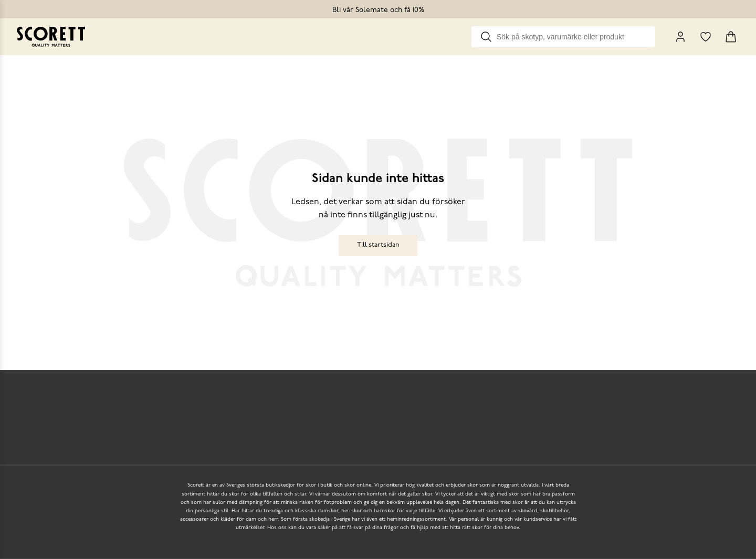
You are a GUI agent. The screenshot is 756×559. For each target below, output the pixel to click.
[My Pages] (680, 37)
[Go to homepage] (51, 37)
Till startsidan (378, 245)
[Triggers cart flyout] (731, 37)
